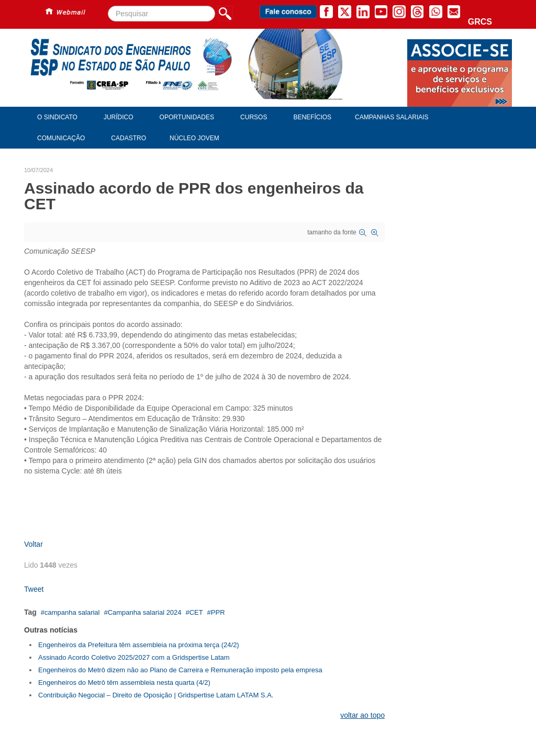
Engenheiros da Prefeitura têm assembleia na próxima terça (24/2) (139, 645)
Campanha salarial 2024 (145, 612)
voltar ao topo (362, 715)
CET (196, 612)
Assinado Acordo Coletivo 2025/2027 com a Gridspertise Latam (134, 657)
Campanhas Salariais (392, 117)
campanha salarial (72, 612)
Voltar (33, 544)
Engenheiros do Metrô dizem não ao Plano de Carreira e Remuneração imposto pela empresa (180, 670)
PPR (218, 612)
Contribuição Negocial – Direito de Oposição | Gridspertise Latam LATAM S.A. (156, 695)
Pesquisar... (108, 6)
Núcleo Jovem (194, 138)
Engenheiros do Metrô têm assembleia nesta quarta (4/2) (124, 682)
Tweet (34, 589)
